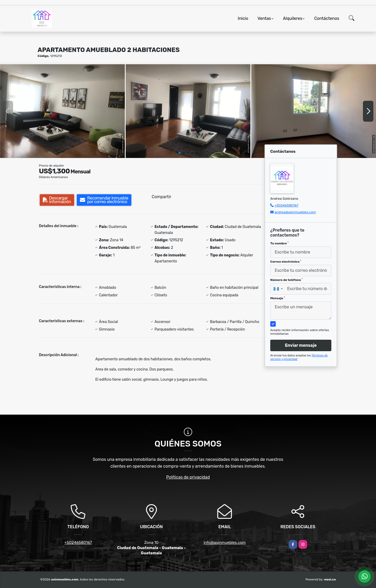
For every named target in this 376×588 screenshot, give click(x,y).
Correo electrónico (286, 262)
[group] (62, 111)
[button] (180, 153)
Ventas (264, 18)
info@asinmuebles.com (225, 543)
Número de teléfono (286, 280)
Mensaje (278, 298)
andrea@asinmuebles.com (295, 212)
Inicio (243, 18)
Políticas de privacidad (188, 477)
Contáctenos (327, 18)
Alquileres (293, 18)
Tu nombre (279, 243)
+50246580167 (286, 205)
